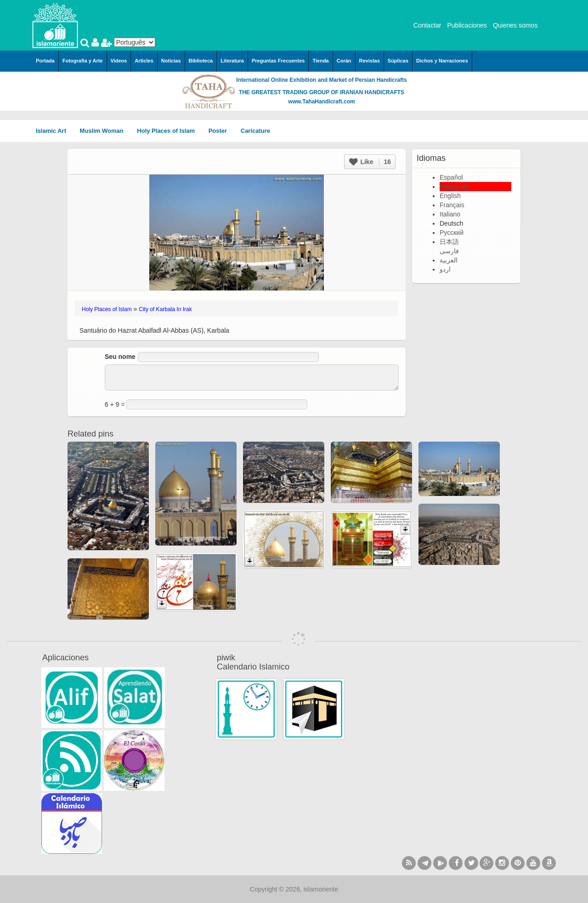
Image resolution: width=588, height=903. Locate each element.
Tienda (320, 61)
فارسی (449, 251)
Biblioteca (201, 61)
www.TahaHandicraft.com (321, 102)
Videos (119, 61)
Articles (144, 61)
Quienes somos (515, 25)
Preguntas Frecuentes (278, 61)
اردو (445, 269)
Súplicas (398, 61)
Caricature (255, 131)
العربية (449, 260)
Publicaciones (467, 25)
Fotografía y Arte (83, 61)
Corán (344, 61)
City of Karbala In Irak (165, 309)
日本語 (449, 242)
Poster (221, 131)
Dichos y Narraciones (442, 61)
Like (370, 162)
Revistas (370, 61)
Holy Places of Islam (169, 131)
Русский (452, 233)
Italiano (450, 214)
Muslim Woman (105, 131)
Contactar (427, 25)
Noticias (171, 61)
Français (452, 205)
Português (454, 187)
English (450, 196)
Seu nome (120, 357)
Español (451, 177)
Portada (45, 61)
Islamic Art (54, 131)
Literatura (232, 61)
